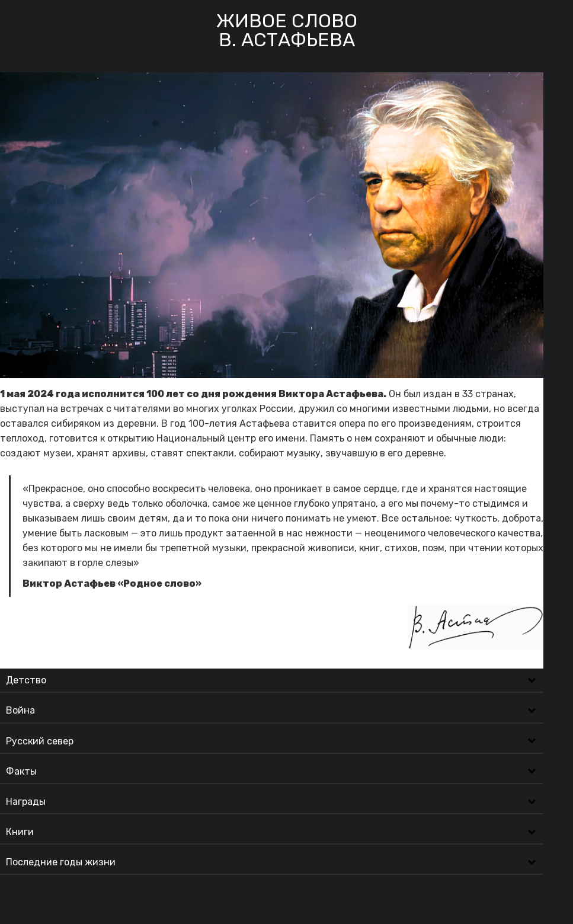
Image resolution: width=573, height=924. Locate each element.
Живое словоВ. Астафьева (287, 30)
